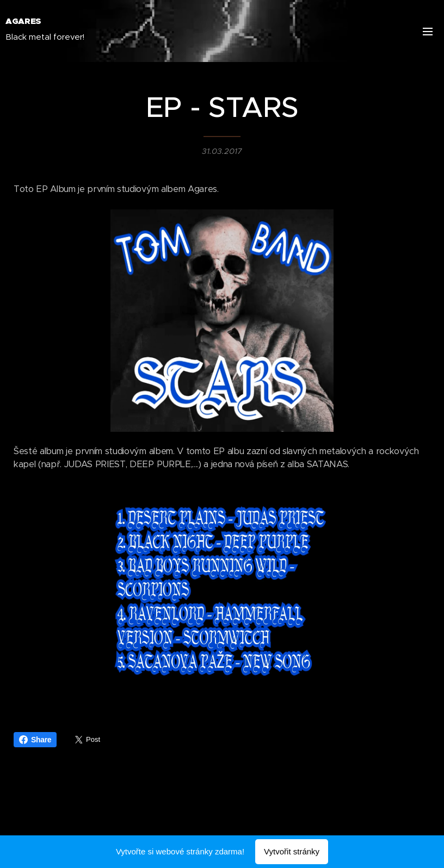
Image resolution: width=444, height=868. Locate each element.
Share (35, 740)
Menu (428, 32)
